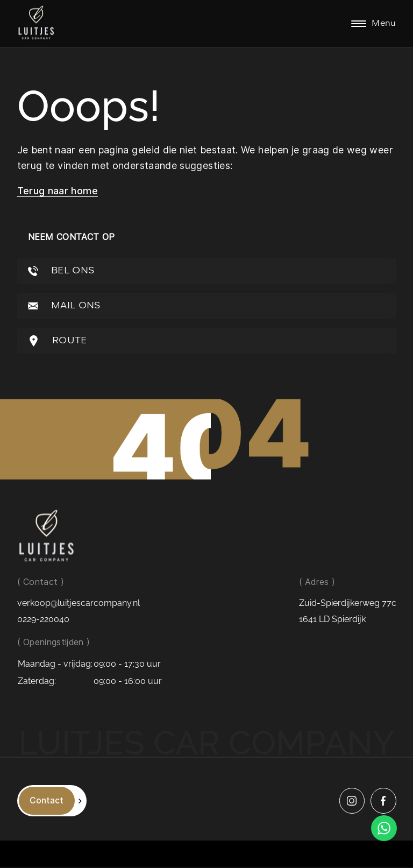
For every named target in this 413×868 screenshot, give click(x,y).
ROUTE (58, 341)
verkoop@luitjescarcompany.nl (79, 604)
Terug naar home (58, 191)
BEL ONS (61, 271)
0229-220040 (43, 620)
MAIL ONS (64, 306)
